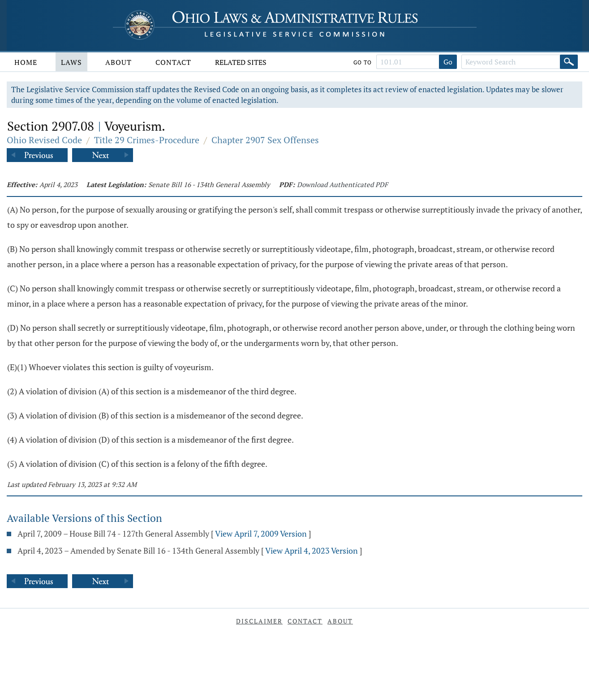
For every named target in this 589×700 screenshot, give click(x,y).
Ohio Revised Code (44, 140)
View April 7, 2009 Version (261, 534)
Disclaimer (259, 621)
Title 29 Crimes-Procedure (147, 140)
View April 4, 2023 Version (312, 551)
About (118, 62)
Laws (71, 62)
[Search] (569, 62)
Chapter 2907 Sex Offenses (265, 140)
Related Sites (241, 62)
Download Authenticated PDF (342, 184)
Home (26, 62)
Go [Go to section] (448, 62)
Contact (173, 62)
